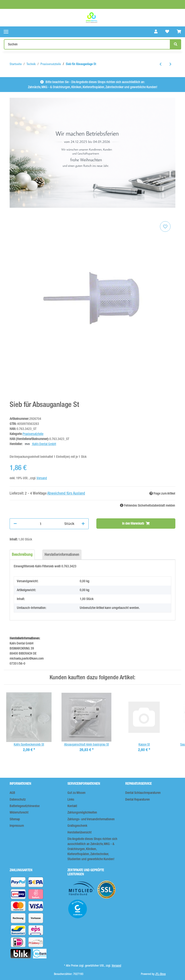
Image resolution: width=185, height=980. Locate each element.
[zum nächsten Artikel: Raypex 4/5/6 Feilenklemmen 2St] (170, 64)
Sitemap (15, 819)
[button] (156, 32)
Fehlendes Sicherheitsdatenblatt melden (148, 505)
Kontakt (72, 806)
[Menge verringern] (15, 524)
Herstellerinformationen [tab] (62, 554)
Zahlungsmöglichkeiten (82, 812)
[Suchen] (87, 44)
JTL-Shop (160, 974)
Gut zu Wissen (76, 793)
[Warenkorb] (179, 32)
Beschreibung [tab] (22, 554)
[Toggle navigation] (6, 32)
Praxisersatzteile (33, 434)
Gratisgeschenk (77, 826)
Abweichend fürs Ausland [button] (66, 493)
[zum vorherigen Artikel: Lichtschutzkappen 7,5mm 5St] (161, 64)
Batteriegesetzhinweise (25, 806)
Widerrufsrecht (19, 812)
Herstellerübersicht (79, 832)
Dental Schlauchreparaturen (143, 793)
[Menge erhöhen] (83, 524)
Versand (42, 478)
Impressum (17, 826)
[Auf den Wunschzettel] (165, 227)
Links (71, 799)
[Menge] (41, 524)
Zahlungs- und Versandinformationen (91, 819)
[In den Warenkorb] (136, 524)
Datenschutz (18, 799)
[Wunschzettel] (167, 32)
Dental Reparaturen (138, 799)
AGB (12, 793)
